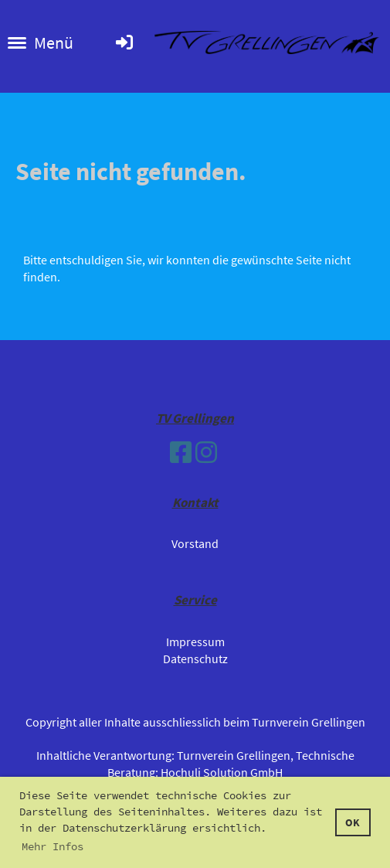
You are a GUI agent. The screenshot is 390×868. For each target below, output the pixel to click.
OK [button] (353, 822)
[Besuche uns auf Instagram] (206, 453)
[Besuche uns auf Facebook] (181, 453)
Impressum (195, 642)
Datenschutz (195, 659)
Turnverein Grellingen (234, 755)
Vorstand (195, 543)
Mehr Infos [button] (53, 846)
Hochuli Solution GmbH (222, 772)
